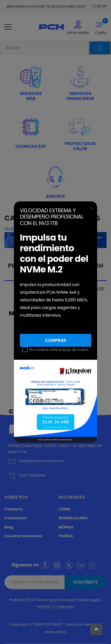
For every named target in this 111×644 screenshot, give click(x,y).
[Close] (91, 207)
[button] (96, 629)
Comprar (55, 340)
